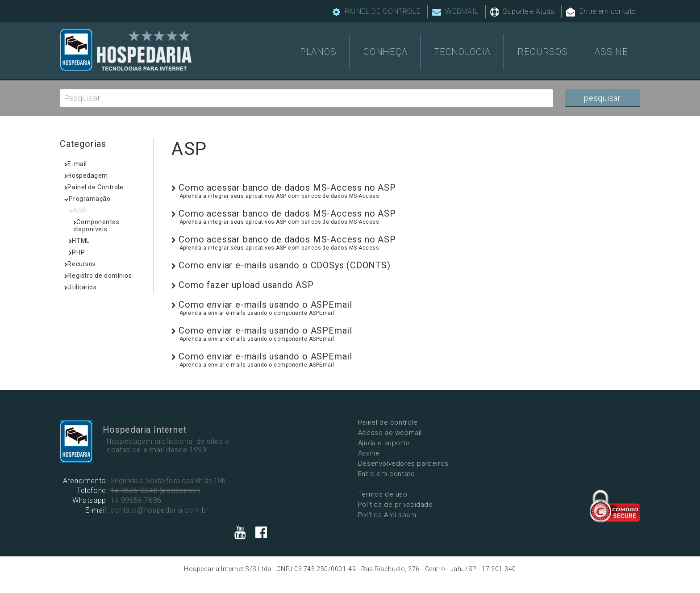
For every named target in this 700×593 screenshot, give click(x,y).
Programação (87, 199)
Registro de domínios (98, 276)
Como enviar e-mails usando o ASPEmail (262, 305)
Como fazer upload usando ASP (243, 285)
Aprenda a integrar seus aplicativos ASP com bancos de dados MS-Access (279, 196)
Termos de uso (341, 494)
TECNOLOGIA (462, 51)
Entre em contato (601, 12)
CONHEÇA (385, 51)
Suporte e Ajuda (523, 12)
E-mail (76, 164)
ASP (78, 210)
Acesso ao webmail (348, 432)
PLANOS (318, 51)
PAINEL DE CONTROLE (377, 12)
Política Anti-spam (345, 514)
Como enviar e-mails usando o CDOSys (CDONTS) (281, 265)
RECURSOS (542, 51)
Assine (327, 453)
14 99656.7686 (135, 502)
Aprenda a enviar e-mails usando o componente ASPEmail (257, 313)
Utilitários (81, 287)
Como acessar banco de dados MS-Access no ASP (284, 188)
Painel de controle (346, 422)
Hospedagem (86, 175)
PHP (77, 252)
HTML (79, 241)
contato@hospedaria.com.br (158, 512)
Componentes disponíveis (96, 226)
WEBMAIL (455, 12)
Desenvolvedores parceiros (361, 463)
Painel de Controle (94, 187)
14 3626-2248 (133, 492)
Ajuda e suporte (342, 443)
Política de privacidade (354, 504)
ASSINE (611, 51)
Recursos (80, 264)
